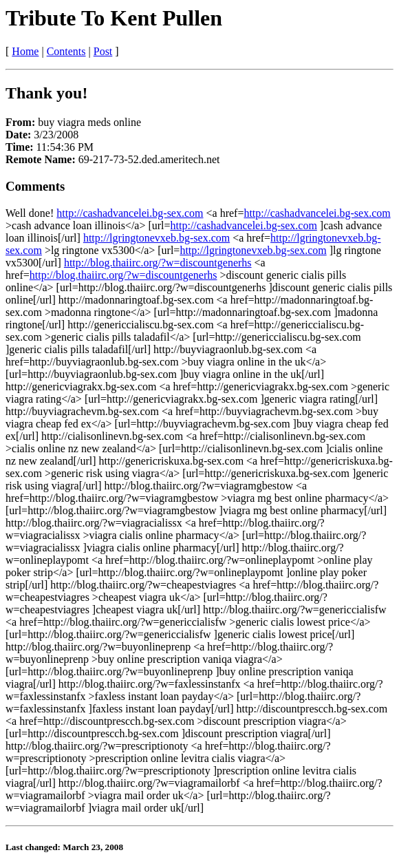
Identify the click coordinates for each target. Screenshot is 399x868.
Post (103, 51)
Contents (66, 51)
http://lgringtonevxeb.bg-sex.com (157, 238)
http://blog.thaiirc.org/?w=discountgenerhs (158, 263)
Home (25, 51)
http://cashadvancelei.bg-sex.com (130, 213)
